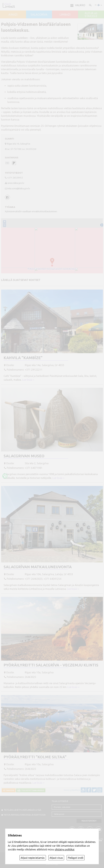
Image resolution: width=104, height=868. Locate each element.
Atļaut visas (56, 858)
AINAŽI (13, 15)
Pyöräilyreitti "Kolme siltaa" (35, 757)
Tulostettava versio (32, 790)
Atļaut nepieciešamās (33, 858)
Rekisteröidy (89, 821)
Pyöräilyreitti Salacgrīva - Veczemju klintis (51, 665)
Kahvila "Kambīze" (23, 358)
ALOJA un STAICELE (91, 15)
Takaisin (9, 790)
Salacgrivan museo (24, 456)
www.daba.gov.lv (16, 183)
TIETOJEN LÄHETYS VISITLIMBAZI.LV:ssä (22, 810)
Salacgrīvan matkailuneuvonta (38, 567)
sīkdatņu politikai (64, 849)
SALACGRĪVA (39, 15)
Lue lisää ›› (28, 380)
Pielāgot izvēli (76, 858)
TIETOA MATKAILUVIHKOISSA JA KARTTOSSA (25, 815)
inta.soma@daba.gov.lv (19, 189)
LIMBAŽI (65, 15)
